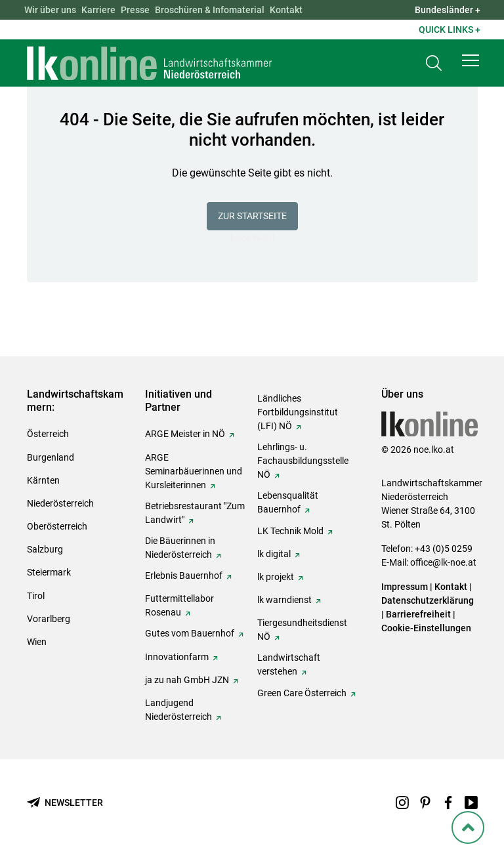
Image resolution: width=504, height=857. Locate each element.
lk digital (274, 554)
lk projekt (276, 577)
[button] (471, 60)
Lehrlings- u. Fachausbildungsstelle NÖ (303, 461)
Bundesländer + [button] (448, 10)
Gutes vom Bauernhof (190, 633)
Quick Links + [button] (450, 30)
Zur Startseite (252, 216)
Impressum (405, 587)
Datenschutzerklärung (428, 600)
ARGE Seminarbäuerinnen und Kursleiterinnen (194, 471)
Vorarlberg (49, 619)
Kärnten (43, 480)
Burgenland (51, 457)
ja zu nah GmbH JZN (187, 680)
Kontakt (286, 10)
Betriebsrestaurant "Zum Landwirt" (195, 513)
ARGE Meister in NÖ (185, 434)
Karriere (98, 10)
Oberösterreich (57, 526)
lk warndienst (284, 600)
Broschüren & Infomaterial (210, 10)
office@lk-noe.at (443, 562)
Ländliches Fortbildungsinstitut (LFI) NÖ (298, 412)
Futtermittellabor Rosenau (179, 605)
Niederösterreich (60, 503)
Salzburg (45, 549)
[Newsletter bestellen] (65, 803)
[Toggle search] (434, 63)
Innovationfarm (177, 657)
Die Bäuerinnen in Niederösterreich (180, 548)
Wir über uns (50, 10)
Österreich (48, 434)
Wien (37, 642)
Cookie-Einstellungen (426, 628)
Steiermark (49, 572)
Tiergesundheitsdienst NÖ (302, 630)
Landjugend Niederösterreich (178, 710)
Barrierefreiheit (418, 614)
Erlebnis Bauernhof (184, 575)
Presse (135, 10)
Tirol (36, 596)
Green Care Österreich (302, 693)
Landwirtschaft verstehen (289, 664)
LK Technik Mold (290, 531)
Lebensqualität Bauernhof (288, 502)
